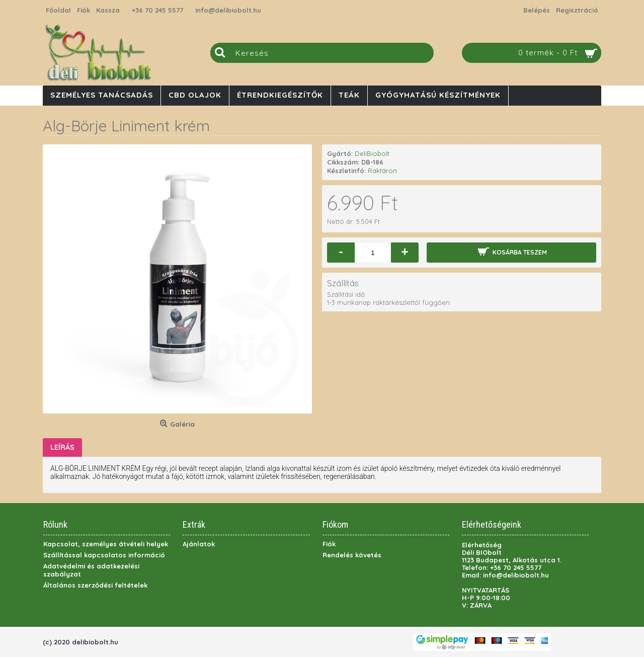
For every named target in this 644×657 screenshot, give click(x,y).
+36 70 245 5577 (157, 10)
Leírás (62, 447)
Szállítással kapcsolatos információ (104, 555)
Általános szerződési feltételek (95, 585)
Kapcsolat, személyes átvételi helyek (106, 544)
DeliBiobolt (372, 153)
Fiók (329, 544)
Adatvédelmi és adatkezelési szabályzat (91, 570)
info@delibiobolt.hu (228, 10)
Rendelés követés (352, 555)
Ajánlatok (199, 544)
